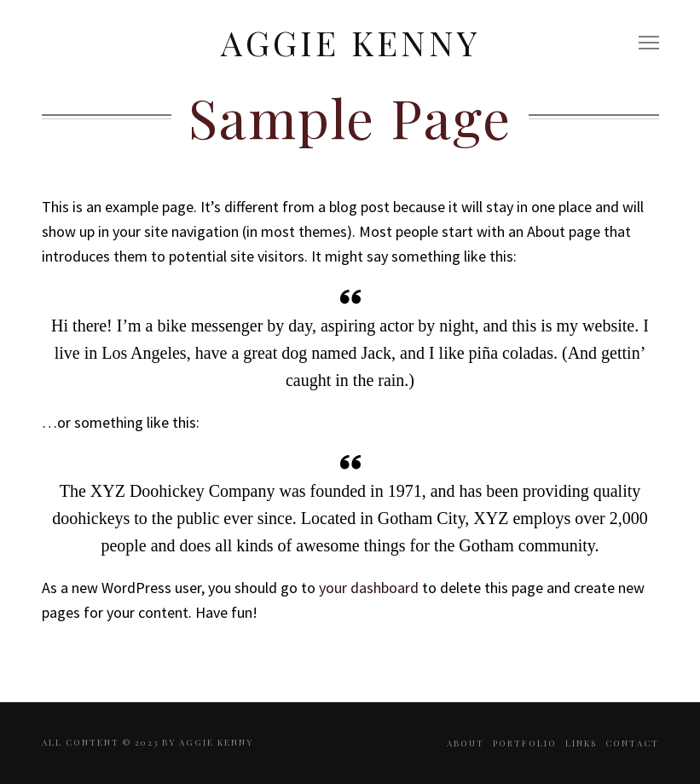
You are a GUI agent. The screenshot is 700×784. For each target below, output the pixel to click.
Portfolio (525, 743)
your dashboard (369, 588)
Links (581, 743)
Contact (632, 743)
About (466, 743)
